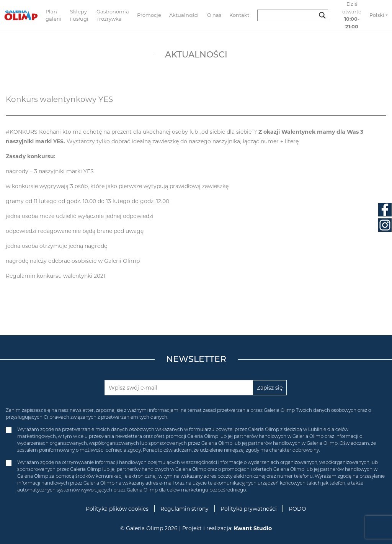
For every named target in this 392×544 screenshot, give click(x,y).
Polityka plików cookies (117, 509)
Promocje (149, 15)
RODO (297, 509)
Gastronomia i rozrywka (113, 15)
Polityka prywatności (249, 509)
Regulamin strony (185, 509)
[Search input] (289, 15)
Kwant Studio (253, 528)
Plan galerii (54, 15)
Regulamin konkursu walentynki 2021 (56, 276)
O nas (214, 15)
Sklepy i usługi (79, 15)
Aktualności (184, 15)
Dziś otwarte (352, 15)
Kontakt (239, 15)
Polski (377, 15)
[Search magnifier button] (322, 15)
